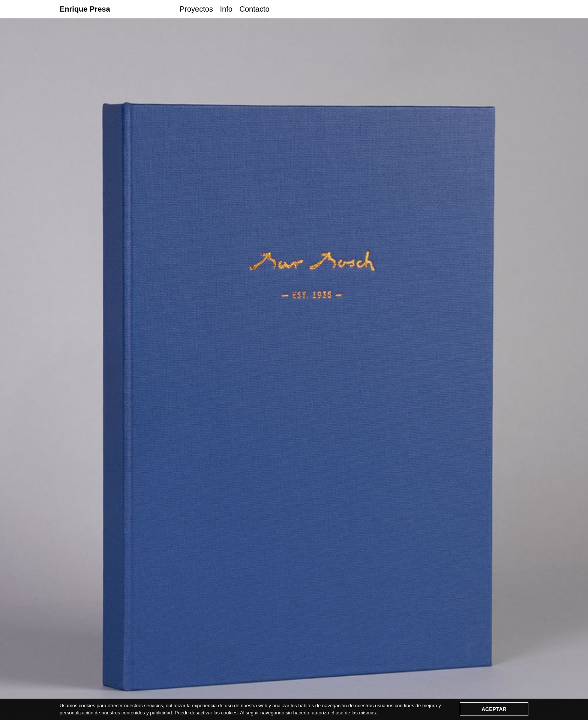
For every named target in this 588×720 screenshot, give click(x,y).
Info (226, 9)
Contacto (255, 9)
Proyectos (196, 9)
